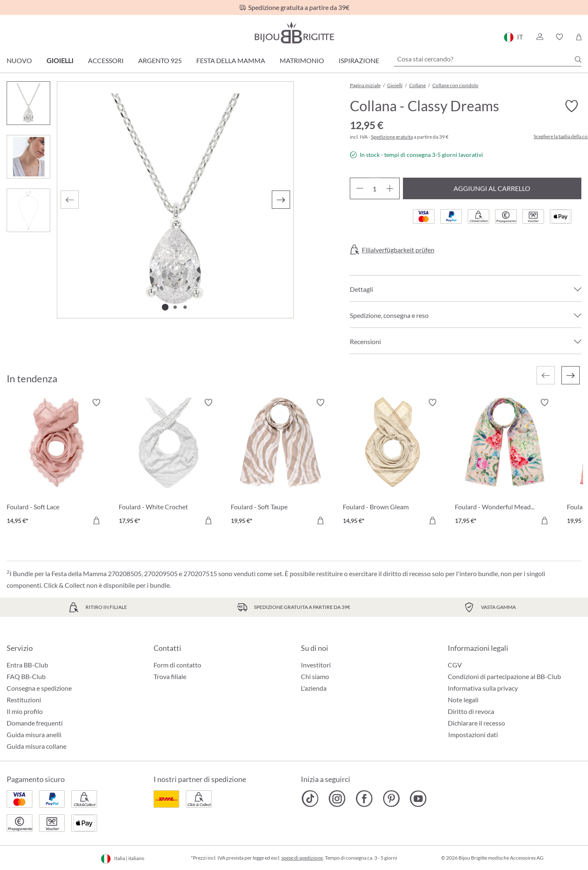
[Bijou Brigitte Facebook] (364, 799)
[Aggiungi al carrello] (96, 521)
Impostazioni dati (473, 735)
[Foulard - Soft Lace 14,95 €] (56, 463)
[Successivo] (281, 200)
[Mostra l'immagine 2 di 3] (175, 307)
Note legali (463, 700)
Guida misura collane (37, 746)
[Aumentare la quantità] (390, 188)
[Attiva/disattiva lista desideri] (571, 106)
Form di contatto (177, 665)
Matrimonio (302, 60)
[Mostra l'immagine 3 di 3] (185, 307)
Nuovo (19, 60)
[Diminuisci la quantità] (360, 188)
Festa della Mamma (231, 60)
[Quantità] (375, 188)
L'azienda (314, 688)
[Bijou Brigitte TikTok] (310, 799)
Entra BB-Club (27, 665)
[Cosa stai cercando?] (488, 59)
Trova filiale (170, 676)
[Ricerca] (578, 59)
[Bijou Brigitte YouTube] (418, 799)
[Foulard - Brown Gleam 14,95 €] (393, 463)
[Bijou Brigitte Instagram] (337, 799)
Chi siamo (315, 676)
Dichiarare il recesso (476, 723)
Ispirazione (359, 60)
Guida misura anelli (34, 734)
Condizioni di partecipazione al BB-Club (504, 676)
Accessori (106, 60)
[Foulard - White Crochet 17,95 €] (168, 463)
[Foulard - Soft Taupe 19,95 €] (281, 463)
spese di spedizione (302, 858)
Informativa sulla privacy (483, 688)
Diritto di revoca (471, 711)
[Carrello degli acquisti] (579, 37)
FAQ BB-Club (26, 676)
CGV (455, 665)
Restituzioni (24, 700)
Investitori (316, 665)
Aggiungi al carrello (492, 188)
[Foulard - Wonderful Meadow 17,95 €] (505, 463)
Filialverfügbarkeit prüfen (398, 250)
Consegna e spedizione (39, 688)
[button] (539, 37)
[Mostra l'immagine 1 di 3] (165, 307)
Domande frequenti (35, 723)
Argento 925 (160, 60)
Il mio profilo (25, 711)
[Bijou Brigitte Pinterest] (391, 799)
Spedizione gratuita (392, 137)
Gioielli (60, 60)
